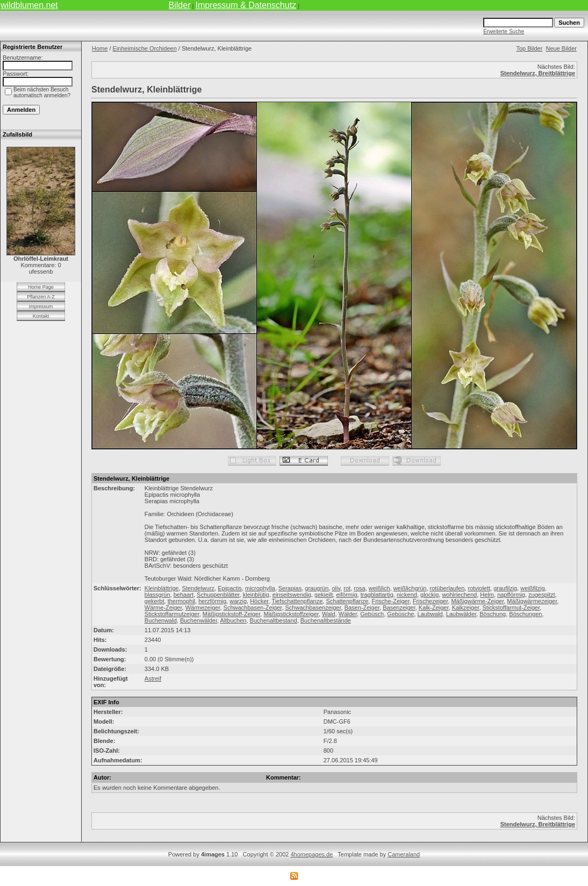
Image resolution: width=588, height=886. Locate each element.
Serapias (290, 588)
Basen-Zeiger (362, 608)
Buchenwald (161, 620)
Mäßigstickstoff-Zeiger (231, 614)
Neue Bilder (561, 48)
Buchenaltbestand (274, 620)
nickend (407, 595)
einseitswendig (292, 595)
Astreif (153, 678)
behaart (184, 595)
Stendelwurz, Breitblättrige (538, 73)
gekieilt (324, 595)
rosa (359, 588)
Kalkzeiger (466, 608)
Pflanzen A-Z (41, 297)
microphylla (260, 588)
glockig (429, 595)
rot (347, 588)
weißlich (379, 588)
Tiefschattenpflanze (297, 601)
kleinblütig (256, 595)
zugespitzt (542, 595)
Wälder (348, 614)
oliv (336, 588)
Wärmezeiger (203, 608)
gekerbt (155, 601)
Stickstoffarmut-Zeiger (511, 608)
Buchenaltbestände (326, 620)
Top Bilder (529, 48)
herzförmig (212, 601)
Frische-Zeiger (390, 601)
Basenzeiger (399, 608)
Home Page (41, 287)
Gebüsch (372, 614)
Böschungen (525, 614)
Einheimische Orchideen (145, 48)
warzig (238, 601)
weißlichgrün (410, 588)
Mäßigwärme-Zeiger (477, 601)
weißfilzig (532, 588)
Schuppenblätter (218, 595)
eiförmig (346, 595)
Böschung (493, 614)
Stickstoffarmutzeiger (172, 614)
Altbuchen (234, 620)
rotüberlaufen (447, 588)
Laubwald (430, 614)
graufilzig (505, 588)
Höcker (259, 601)
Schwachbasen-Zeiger (253, 608)
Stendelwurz (199, 588)
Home (100, 48)
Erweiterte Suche (504, 31)
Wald (329, 614)
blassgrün (157, 595)
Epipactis (230, 588)
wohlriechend (459, 595)
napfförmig (511, 595)
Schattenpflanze (347, 601)
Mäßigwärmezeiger (532, 601)
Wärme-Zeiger (163, 608)
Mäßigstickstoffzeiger (291, 614)
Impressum (41, 306)
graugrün (317, 588)
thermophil (181, 601)
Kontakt (41, 316)
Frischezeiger (430, 601)
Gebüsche (400, 614)
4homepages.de (311, 854)
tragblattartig (377, 595)
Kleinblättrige (162, 588)
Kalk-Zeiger (434, 608)
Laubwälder (461, 614)
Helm (487, 595)
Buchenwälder (199, 620)
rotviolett (479, 588)
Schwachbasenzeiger (313, 608)
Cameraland (404, 854)
